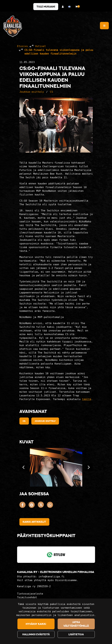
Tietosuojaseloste (30, 594)
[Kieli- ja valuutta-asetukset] (70, 7)
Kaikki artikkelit (34, 522)
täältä (87, 399)
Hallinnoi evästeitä (36, 634)
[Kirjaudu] (63, 7)
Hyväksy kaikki (36, 624)
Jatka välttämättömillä (76, 624)
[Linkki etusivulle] (13, 26)
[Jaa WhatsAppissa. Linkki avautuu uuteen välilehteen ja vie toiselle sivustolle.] (51, 505)
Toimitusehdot (27, 597)
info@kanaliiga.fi (51, 577)
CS (51, 92)
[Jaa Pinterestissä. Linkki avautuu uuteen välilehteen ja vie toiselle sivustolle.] (33, 505)
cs (24, 421)
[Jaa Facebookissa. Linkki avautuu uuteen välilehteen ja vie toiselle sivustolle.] (24, 505)
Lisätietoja (76, 634)
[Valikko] (104, 26)
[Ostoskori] (76, 7)
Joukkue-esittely (32, 92)
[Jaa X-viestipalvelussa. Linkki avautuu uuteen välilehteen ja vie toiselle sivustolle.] (42, 505)
